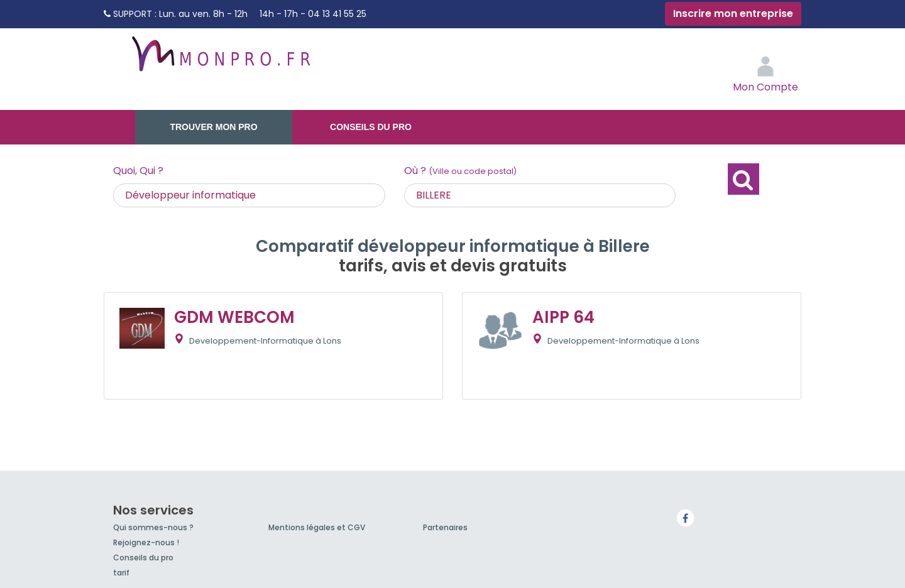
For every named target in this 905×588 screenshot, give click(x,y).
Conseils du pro (371, 127)
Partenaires (445, 527)
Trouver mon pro (213, 127)
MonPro (220, 60)
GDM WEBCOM (234, 317)
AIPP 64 (563, 317)
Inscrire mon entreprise (733, 14)
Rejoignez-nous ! (146, 542)
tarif (121, 573)
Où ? (460, 171)
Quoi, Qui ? (138, 171)
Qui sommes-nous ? (153, 527)
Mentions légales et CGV (317, 527)
